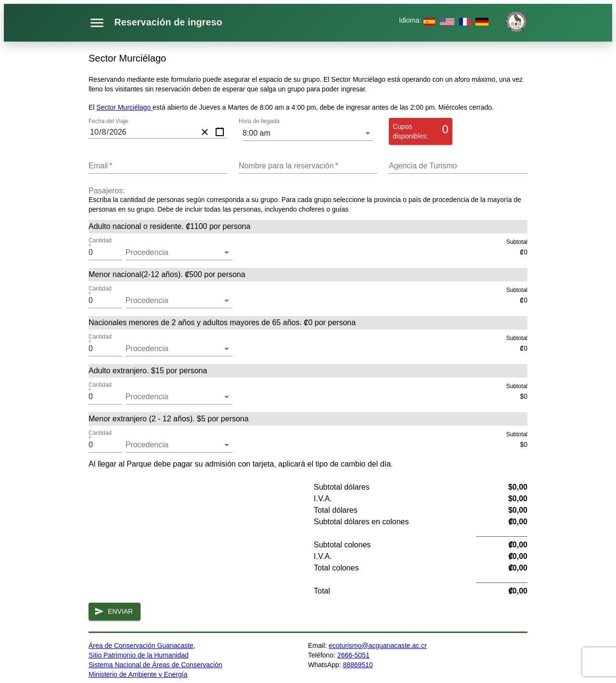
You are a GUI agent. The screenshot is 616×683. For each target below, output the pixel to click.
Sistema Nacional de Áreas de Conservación (155, 665)
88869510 (358, 665)
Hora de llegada (259, 122)
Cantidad (101, 244)
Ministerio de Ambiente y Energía (138, 674)
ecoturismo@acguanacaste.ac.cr (378, 645)
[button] (179, 253)
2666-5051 (353, 655)
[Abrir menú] (97, 23)
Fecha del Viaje (109, 122)
